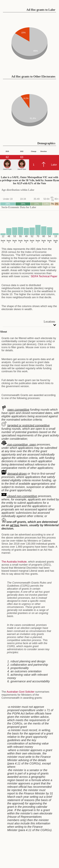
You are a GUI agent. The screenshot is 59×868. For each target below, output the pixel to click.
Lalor (54, 165)
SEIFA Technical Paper (44, 276)
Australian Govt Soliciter (20, 692)
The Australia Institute (14, 562)
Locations (49, 322)
